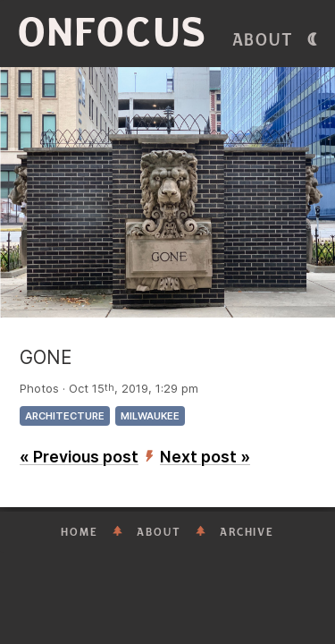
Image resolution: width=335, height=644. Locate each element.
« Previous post (79, 457)
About (263, 40)
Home (80, 532)
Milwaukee (150, 416)
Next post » (205, 457)
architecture (65, 416)
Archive (247, 532)
